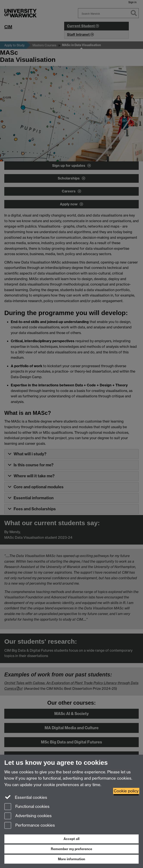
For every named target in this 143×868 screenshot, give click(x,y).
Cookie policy (126, 791)
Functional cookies (27, 807)
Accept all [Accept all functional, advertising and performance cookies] (71, 839)
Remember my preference (71, 849)
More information (71, 859)
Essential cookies (26, 797)
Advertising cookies (28, 816)
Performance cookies (30, 826)
